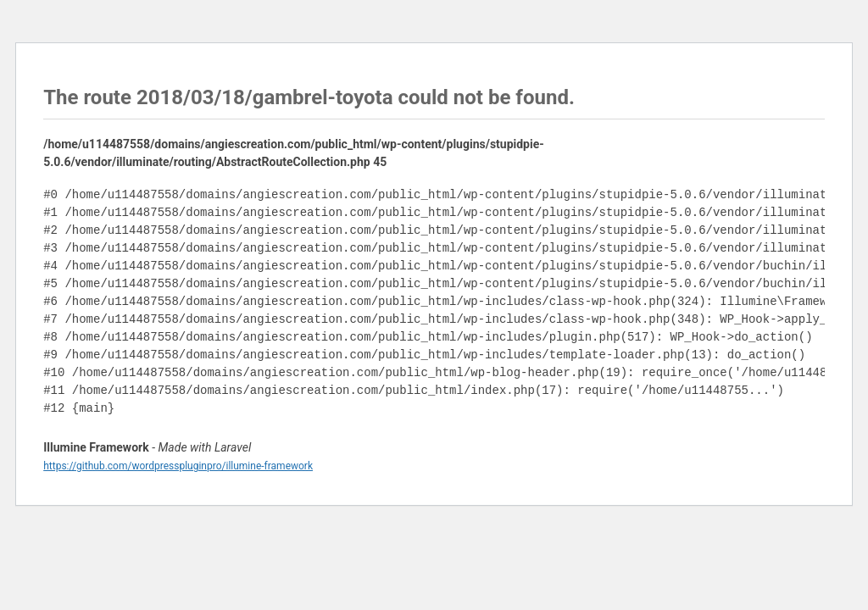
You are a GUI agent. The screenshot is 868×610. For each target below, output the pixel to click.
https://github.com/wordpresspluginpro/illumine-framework (178, 466)
